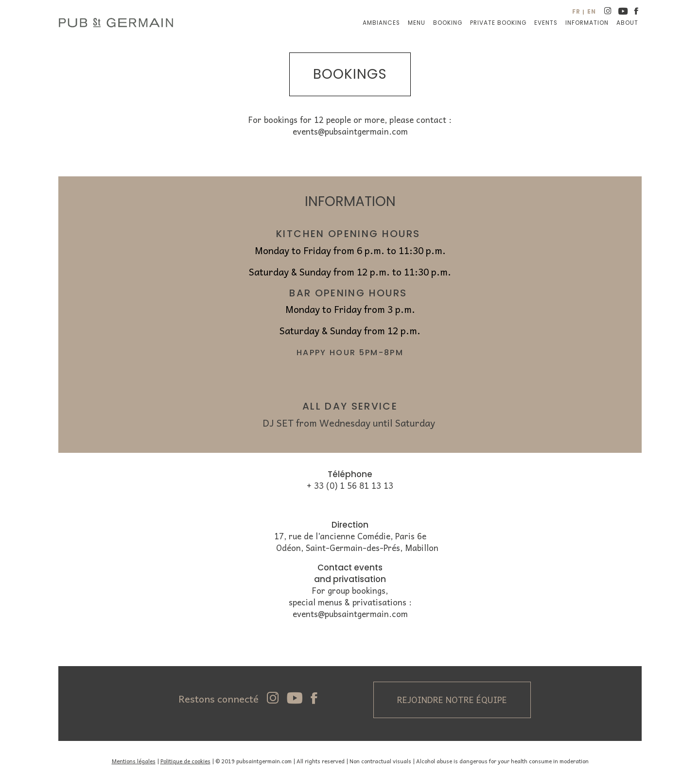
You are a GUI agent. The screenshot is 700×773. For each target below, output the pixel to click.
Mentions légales (134, 761)
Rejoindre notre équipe (452, 700)
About (627, 23)
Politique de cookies (185, 761)
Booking (448, 23)
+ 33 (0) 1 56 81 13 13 (350, 486)
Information (587, 23)
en (592, 12)
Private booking (498, 23)
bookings (350, 74)
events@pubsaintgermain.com (350, 131)
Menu (417, 23)
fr (576, 12)
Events (546, 23)
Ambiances (381, 23)
